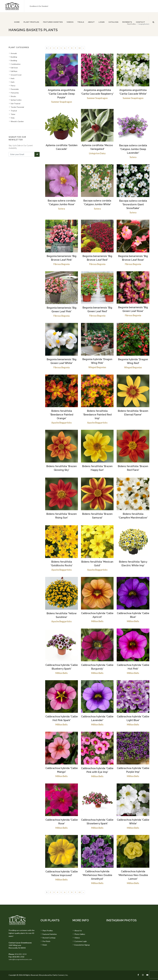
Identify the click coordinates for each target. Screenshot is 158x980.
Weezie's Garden (17, 121)
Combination (16, 64)
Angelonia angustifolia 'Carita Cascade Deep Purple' (62, 94)
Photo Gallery (80, 934)
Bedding (14, 57)
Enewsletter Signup (82, 945)
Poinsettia (15, 93)
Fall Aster (14, 68)
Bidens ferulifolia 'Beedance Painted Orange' (62, 415)
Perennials (15, 89)
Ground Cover (16, 75)
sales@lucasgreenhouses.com (20, 959)
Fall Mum (14, 71)
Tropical (14, 111)
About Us (78, 931)
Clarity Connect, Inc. (60, 975)
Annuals (14, 53)
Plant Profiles (48, 931)
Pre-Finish (46, 941)
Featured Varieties (50, 934)
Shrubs (13, 96)
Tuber (13, 114)
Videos (77, 938)
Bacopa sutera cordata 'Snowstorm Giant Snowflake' (133, 204)
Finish (45, 945)
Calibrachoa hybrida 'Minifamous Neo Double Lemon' (133, 875)
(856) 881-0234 (21, 954)
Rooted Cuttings (49, 938)
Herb (13, 78)
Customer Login (81, 941)
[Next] (83, 48)
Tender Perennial (17, 107)
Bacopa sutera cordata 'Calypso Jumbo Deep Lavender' (133, 149)
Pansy (13, 86)
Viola (13, 118)
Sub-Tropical (15, 103)
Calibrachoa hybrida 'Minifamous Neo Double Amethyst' (97, 875)
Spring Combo (16, 100)
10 (79, 48)
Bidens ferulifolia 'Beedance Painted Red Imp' (97, 415)
